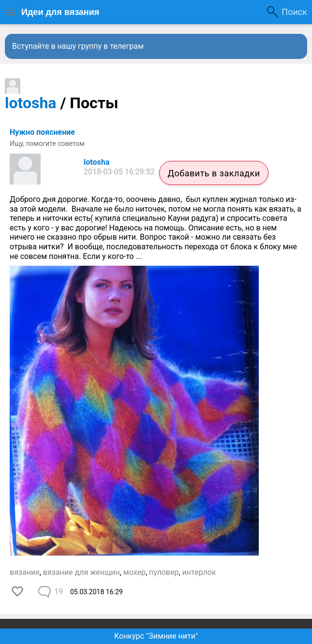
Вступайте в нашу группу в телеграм (78, 46)
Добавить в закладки (214, 173)
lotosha (31, 103)
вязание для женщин (82, 572)
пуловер (164, 572)
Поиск (294, 12)
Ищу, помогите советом (47, 143)
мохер (134, 572)
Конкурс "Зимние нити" (156, 636)
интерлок (199, 572)
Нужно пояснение (42, 132)
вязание (25, 572)
